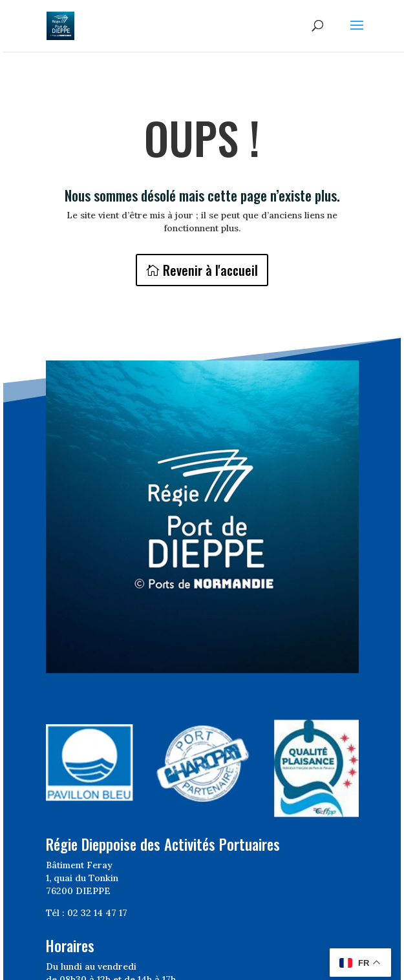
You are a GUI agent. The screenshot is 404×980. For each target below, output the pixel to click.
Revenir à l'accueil (210, 270)
